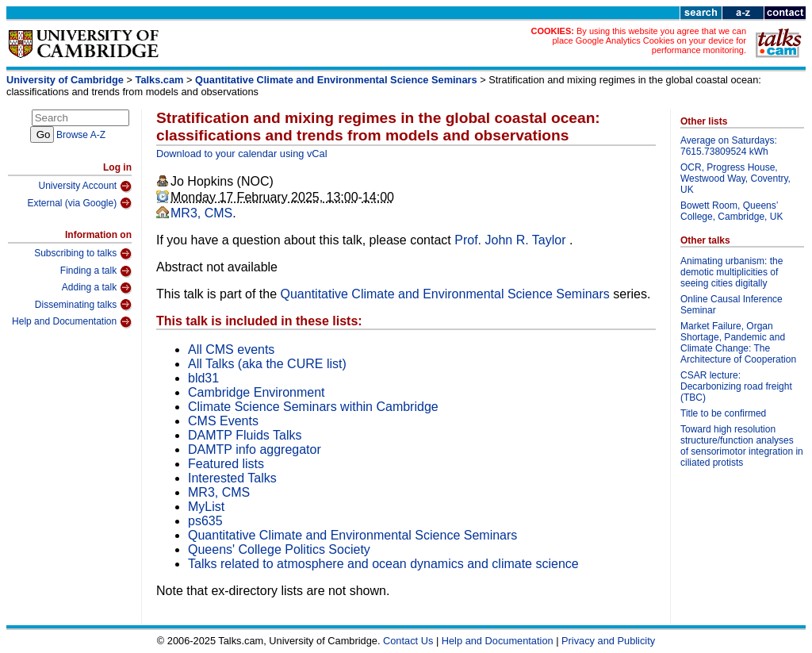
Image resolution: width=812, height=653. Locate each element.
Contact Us (408, 641)
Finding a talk (96, 271)
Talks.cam (160, 80)
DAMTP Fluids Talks (245, 435)
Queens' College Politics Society (279, 549)
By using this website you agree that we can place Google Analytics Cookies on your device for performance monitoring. (649, 40)
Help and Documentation (72, 322)
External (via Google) (79, 203)
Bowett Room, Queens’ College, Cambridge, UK (732, 211)
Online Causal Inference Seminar (732, 305)
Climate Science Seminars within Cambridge (313, 407)
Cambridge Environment (257, 392)
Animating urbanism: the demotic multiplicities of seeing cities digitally (732, 272)
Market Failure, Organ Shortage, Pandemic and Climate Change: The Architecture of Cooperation (738, 343)
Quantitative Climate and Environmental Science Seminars (336, 80)
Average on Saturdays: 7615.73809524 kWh (729, 146)
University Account (85, 186)
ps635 (205, 521)
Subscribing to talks (83, 254)
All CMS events (231, 350)
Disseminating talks (83, 305)
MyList (206, 507)
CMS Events (223, 421)
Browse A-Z (81, 135)
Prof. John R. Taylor (512, 240)
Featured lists (226, 464)
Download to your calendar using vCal (242, 154)
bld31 (203, 378)
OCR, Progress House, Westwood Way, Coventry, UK (735, 179)
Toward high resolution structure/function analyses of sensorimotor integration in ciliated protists (742, 446)
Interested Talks (232, 478)
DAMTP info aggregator (255, 449)
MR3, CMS (201, 213)
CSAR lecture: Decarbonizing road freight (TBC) (736, 386)
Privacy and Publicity (608, 641)
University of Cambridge (65, 80)
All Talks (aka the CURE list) (267, 364)
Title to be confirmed (723, 413)
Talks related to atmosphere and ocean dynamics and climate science (383, 564)
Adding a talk (97, 288)
